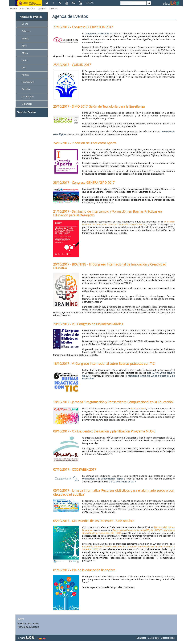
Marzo (25, 38)
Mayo (25, 53)
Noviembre (28, 96)
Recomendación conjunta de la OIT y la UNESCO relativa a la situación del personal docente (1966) (128, 532)
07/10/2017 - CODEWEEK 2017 (75, 469)
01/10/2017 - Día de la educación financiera (84, 570)
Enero (25, 24)
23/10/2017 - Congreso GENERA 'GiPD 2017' (84, 183)
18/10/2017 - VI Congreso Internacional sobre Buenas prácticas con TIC (104, 364)
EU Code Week (139, 409)
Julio (24, 68)
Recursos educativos (28, 624)
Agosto (26, 75)
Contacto (141, 638)
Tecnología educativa (28, 627)
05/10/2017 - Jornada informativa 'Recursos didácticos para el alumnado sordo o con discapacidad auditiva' (114, 492)
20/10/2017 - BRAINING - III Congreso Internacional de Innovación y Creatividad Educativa (110, 266)
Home (13, 9)
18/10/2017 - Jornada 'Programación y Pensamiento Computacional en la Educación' (113, 402)
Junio (24, 60)
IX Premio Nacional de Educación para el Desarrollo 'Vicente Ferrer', (128, 223)
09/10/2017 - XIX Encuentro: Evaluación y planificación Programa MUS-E (104, 431)
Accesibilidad (168, 638)
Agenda (42, 9)
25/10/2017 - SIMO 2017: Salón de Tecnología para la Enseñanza (99, 106)
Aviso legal (154, 638)
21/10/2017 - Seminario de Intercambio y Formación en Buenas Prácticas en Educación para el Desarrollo (107, 213)
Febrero (26, 31)
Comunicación (28, 9)
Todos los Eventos (26, 112)
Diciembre (27, 104)
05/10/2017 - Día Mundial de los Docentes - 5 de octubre (94, 521)
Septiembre (28, 82)
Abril (24, 46)
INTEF (21, 619)
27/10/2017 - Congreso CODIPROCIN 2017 (83, 27)
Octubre (54, 9)
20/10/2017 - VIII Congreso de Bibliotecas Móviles (88, 324)
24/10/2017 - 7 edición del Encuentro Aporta (85, 143)
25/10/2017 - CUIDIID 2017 (72, 65)
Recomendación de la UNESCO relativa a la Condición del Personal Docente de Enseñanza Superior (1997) (128, 548)
